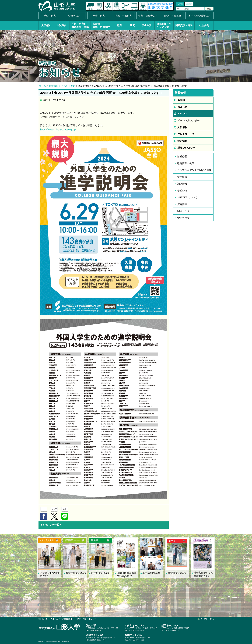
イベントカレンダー (117, 6)
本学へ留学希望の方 (199, 16)
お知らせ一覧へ (51, 525)
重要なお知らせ (186, 148)
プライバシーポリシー (87, 619)
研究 (132, 25)
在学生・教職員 (172, 16)
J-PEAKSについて (187, 197)
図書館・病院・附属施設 (101, 25)
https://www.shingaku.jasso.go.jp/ (58, 130)
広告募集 (182, 204)
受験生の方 (50, 16)
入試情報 (182, 127)
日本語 (180, 4)
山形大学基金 (160, 6)
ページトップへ (207, 619)
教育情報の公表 (186, 163)
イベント (182, 114)
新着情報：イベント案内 (62, 86)
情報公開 (182, 156)
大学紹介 (46, 25)
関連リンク (183, 211)
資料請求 (99, 6)
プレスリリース (186, 134)
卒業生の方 (99, 16)
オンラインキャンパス (134, 6)
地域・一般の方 (123, 16)
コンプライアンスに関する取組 (194, 170)
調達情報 (182, 184)
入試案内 (62, 25)
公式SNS (182, 191)
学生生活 (147, 25)
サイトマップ (143, 6)
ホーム (42, 86)
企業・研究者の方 (148, 16)
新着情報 (90, 6)
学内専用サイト (186, 218)
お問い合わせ (125, 6)
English (189, 4)
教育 (120, 25)
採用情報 (182, 177)
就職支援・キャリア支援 (164, 25)
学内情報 (182, 141)
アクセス (108, 6)
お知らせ (182, 107)
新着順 (181, 100)
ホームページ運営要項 (62, 619)
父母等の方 (74, 16)
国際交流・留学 (184, 25)
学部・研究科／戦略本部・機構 (80, 25)
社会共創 (204, 25)
